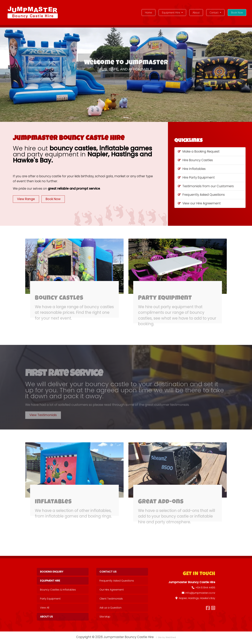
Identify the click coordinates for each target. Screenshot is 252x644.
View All (45, 608)
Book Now (237, 13)
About (196, 13)
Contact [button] (214, 13)
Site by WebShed (167, 637)
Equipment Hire (50, 581)
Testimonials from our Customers (206, 186)
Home (150, 12)
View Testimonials (43, 422)
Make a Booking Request (199, 151)
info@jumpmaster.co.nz (200, 593)
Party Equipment (50, 599)
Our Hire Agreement (112, 590)
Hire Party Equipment (196, 177)
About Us (46, 617)
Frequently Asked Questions (201, 195)
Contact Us (108, 572)
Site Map (105, 617)
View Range (26, 199)
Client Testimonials (111, 599)
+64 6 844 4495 (205, 588)
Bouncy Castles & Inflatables (58, 590)
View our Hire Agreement (199, 203)
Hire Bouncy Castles (195, 160)
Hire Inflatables (192, 169)
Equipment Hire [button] (171, 13)
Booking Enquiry (52, 572)
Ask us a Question (110, 608)
